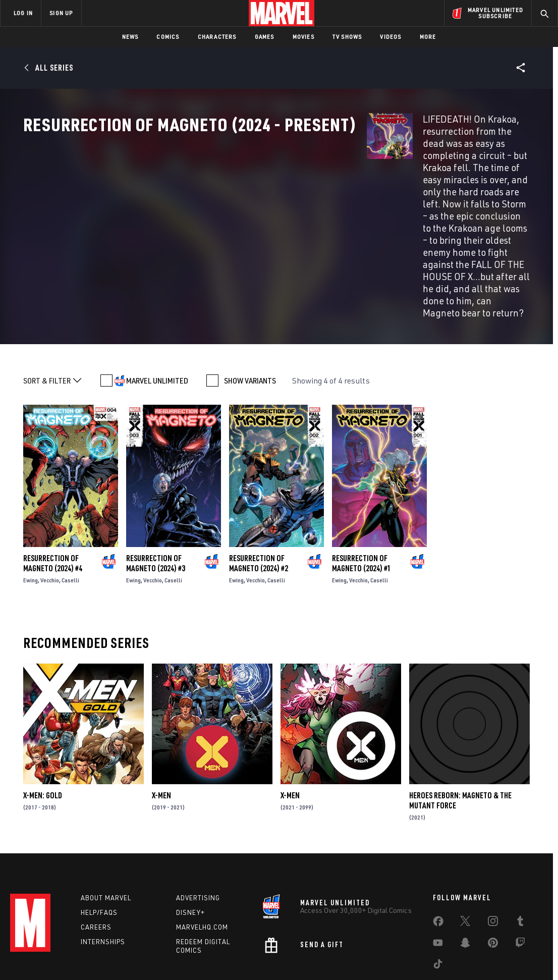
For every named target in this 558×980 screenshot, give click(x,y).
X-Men (161, 739)
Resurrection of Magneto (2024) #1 (361, 507)
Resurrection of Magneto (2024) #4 (53, 507)
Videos (390, 37)
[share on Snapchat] (465, 892)
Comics (168, 37)
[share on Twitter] (465, 870)
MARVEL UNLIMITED (157, 323)
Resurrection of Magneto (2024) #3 (156, 507)
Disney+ (190, 860)
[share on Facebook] (438, 871)
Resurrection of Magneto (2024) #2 (259, 507)
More (428, 37)
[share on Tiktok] (438, 913)
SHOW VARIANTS (250, 323)
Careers (96, 874)
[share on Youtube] (438, 892)
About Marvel (106, 845)
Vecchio (50, 524)
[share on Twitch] (520, 892)
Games (265, 37)
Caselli (70, 524)
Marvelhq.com (202, 874)
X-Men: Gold (43, 739)
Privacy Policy (88, 956)
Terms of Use (41, 956)
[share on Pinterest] (493, 892)
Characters (217, 37)
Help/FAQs (99, 860)
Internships (103, 889)
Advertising (198, 845)
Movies (303, 37)
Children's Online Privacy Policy (311, 956)
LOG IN (23, 13)
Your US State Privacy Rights (155, 956)
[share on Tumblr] (520, 870)
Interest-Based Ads (453, 956)
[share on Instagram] (493, 870)
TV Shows (347, 37)
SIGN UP (61, 13)
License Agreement (390, 956)
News (130, 37)
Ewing (31, 524)
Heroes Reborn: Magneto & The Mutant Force (460, 744)
